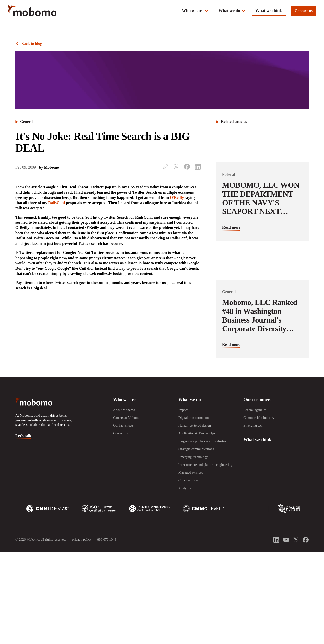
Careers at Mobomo (127, 418)
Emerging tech (253, 426)
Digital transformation (194, 418)
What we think (268, 11)
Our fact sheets (123, 426)
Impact (183, 410)
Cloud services (189, 480)
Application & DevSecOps (197, 433)
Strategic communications (196, 449)
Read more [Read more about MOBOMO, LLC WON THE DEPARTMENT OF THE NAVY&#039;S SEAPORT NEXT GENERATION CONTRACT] (231, 227)
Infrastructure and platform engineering (205, 465)
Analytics (185, 488)
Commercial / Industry (259, 418)
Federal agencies (255, 410)
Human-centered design (195, 426)
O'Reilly (177, 197)
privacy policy (82, 540)
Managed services (191, 473)
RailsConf (56, 203)
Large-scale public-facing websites (202, 441)
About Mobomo (124, 410)
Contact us (304, 11)
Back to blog (32, 43)
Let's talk (23, 436)
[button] (195, 11)
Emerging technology (193, 457)
